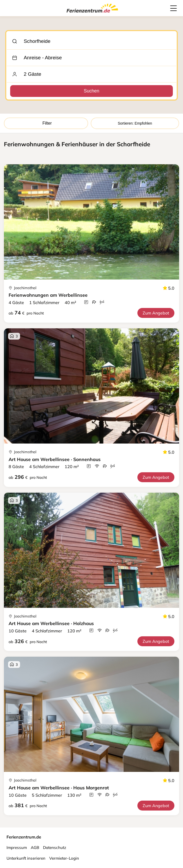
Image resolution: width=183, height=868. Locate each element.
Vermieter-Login (64, 858)
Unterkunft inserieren (26, 858)
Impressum (17, 847)
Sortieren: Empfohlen (135, 123)
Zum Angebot (156, 313)
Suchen (91, 91)
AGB (35, 847)
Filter (46, 123)
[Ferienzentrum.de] (92, 14)
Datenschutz (55, 847)
